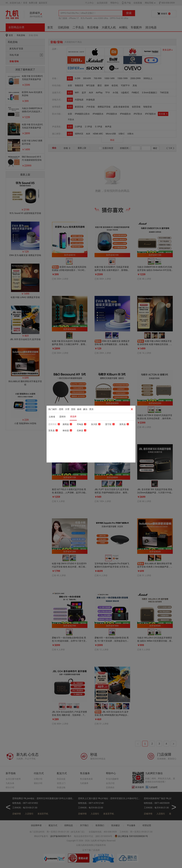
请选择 (73, 417)
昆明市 (63, 417)
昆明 (61, 409)
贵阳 (73, 409)
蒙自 (85, 409)
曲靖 (79, 409)
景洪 (91, 409)
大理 (67, 409)
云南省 (52, 417)
